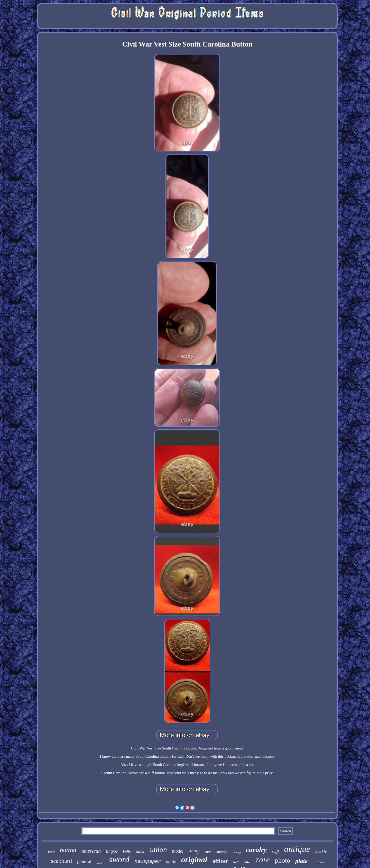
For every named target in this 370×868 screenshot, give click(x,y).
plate (301, 861)
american (91, 851)
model (178, 851)
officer (220, 861)
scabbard (61, 861)
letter (247, 862)
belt (236, 862)
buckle (321, 851)
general (84, 861)
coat (51, 852)
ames (208, 852)
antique (297, 849)
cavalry (256, 850)
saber (140, 851)
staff (275, 852)
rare (263, 860)
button (68, 850)
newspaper (148, 862)
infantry (222, 852)
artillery (318, 862)
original (194, 860)
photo (283, 860)
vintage (237, 852)
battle (171, 862)
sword (119, 860)
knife (127, 852)
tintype (112, 851)
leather (100, 863)
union (159, 849)
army (194, 851)
